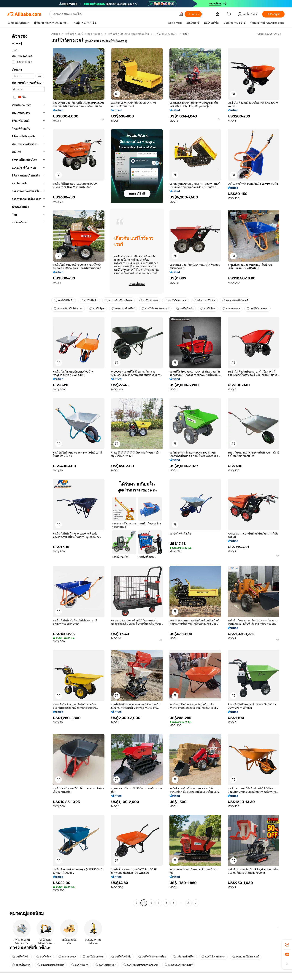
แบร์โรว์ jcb (97, 309)
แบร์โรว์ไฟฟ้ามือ (120, 957)
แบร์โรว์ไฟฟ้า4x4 (106, 965)
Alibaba (56, 34)
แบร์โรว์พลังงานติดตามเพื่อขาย (141, 965)
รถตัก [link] (186, 34)
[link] (287, 945)
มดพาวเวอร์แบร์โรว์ (123, 309)
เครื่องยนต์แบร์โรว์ (183, 957)
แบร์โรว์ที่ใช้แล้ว (64, 300)
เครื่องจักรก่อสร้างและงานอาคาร (84, 34)
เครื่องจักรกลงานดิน (166, 34)
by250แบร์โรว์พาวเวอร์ (245, 957)
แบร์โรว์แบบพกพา (256, 309)
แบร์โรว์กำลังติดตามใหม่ (151, 957)
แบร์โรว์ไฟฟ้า (89, 300)
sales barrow (230, 309)
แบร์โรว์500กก (148, 300)
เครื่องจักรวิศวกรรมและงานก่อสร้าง (129, 34)
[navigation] (28, 469)
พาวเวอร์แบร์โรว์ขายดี (235, 300)
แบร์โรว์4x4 (207, 309)
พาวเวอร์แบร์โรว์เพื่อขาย (118, 300)
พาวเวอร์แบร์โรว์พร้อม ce (68, 309)
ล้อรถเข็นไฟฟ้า (21, 965)
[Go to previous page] (136, 903)
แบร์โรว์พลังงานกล (175, 300)
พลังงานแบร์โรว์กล (204, 300)
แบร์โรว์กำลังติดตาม (213, 957)
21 (188, 903)
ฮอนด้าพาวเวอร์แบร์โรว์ (51, 965)
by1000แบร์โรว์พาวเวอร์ (178, 965)
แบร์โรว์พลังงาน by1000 (155, 309)
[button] (287, 964)
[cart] (235, 15)
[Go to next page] (196, 903)
